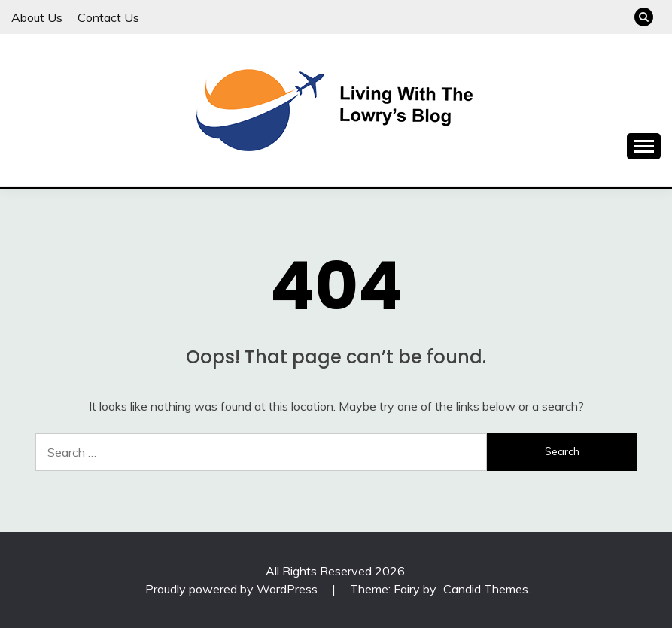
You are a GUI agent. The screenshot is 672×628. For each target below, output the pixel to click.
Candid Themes (486, 589)
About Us (37, 17)
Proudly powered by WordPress (233, 589)
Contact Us (108, 17)
